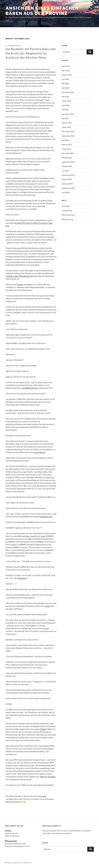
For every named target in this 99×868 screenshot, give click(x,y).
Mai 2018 (65, 97)
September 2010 (68, 175)
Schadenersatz (46, 517)
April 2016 (66, 105)
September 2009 (68, 188)
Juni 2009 (66, 193)
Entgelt (43, 729)
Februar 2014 (67, 123)
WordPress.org (67, 219)
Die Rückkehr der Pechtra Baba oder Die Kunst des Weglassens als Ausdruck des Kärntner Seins (31, 53)
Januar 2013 (66, 149)
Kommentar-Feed (68, 215)
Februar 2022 (67, 75)
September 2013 (68, 136)
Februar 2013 (67, 145)
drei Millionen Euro (30, 388)
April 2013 (66, 140)
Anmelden (66, 206)
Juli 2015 (65, 110)
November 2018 (68, 92)
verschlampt (40, 452)
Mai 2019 (65, 84)
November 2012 (68, 153)
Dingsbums (22, 578)
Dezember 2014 (68, 114)
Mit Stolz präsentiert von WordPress (18, 863)
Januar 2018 (66, 101)
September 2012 (68, 162)
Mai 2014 (65, 118)
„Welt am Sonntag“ (48, 777)
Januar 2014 (66, 127)
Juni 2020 (65, 79)
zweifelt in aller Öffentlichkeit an (19, 276)
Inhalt (47, 606)
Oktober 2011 (67, 166)
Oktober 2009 (67, 184)
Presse (20, 285)
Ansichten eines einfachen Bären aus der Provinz (42, 11)
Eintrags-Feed (67, 211)
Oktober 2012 (67, 158)
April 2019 (66, 88)
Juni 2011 (65, 171)
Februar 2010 (67, 179)
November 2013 (68, 131)
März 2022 (66, 71)
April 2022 (66, 66)
